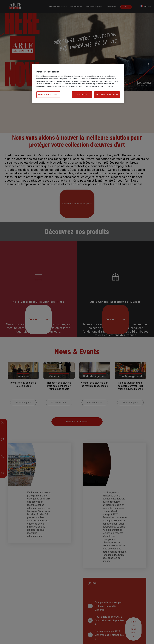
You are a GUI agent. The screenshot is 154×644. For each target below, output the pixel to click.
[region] (78, 84)
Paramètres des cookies (48, 94)
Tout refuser (82, 94)
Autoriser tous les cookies (107, 94)
